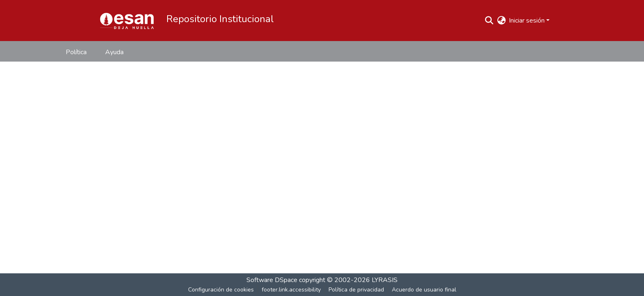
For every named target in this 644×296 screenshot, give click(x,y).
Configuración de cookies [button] (221, 290)
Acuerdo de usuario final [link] (424, 290)
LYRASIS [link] (385, 280)
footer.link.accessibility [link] (291, 290)
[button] (127, 21)
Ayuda (114, 52)
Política (76, 52)
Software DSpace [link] (272, 280)
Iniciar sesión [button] (528, 21)
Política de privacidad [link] (356, 290)
